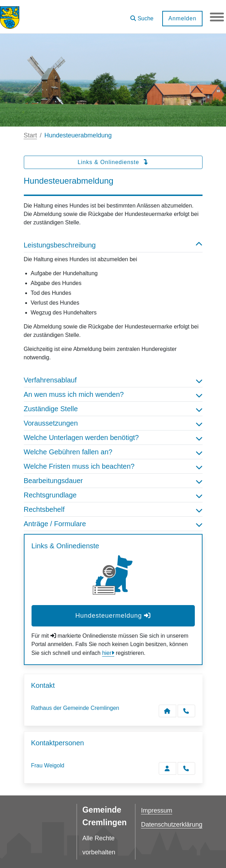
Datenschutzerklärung (172, 825)
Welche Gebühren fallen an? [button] (113, 452)
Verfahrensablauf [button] (113, 380)
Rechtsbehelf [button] (113, 509)
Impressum (156, 811)
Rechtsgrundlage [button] (113, 495)
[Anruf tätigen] (186, 711)
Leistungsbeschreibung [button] (113, 245)
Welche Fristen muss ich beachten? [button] (113, 466)
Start (30, 135)
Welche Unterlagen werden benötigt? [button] (113, 438)
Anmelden (182, 18)
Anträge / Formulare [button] (113, 524)
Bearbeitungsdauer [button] (113, 481)
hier (107, 653)
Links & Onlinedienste (113, 162)
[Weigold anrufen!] (186, 768)
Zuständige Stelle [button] (113, 409)
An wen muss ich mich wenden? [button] (113, 394)
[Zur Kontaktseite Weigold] (167, 768)
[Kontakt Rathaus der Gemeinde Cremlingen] (167, 711)
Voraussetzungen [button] (113, 423)
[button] (142, 16)
